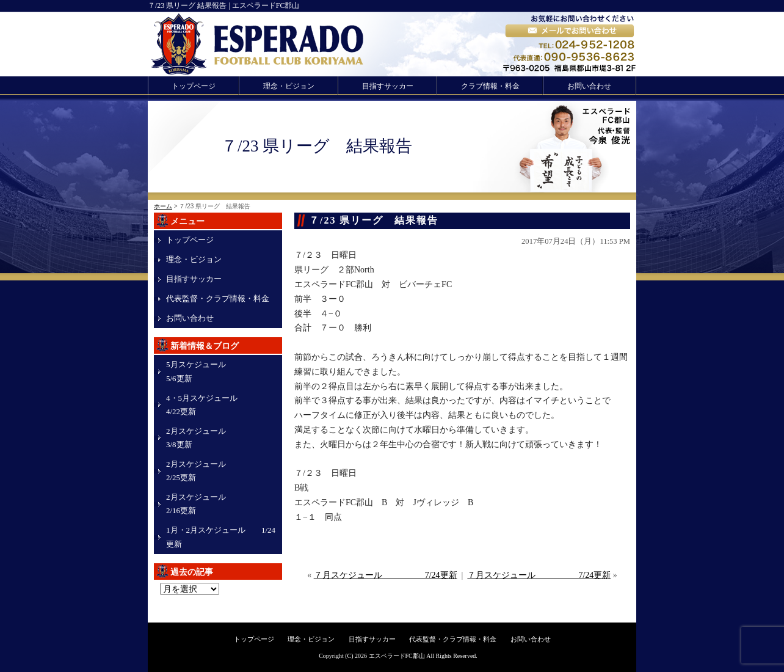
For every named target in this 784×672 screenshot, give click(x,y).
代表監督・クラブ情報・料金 (218, 298)
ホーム (163, 206)
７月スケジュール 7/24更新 (386, 575)
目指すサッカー (388, 86)
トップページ (194, 86)
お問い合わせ (589, 86)
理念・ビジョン (289, 86)
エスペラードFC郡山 (397, 656)
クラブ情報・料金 (490, 86)
